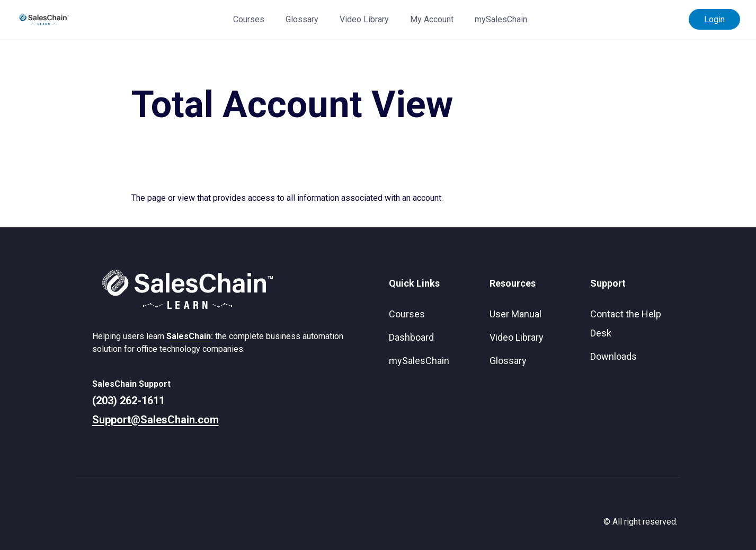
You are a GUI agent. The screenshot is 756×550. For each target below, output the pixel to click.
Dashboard (411, 337)
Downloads (613, 356)
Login (714, 19)
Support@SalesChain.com (155, 420)
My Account (432, 19)
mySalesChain (501, 19)
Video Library (364, 19)
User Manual (515, 314)
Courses (249, 19)
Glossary (302, 19)
